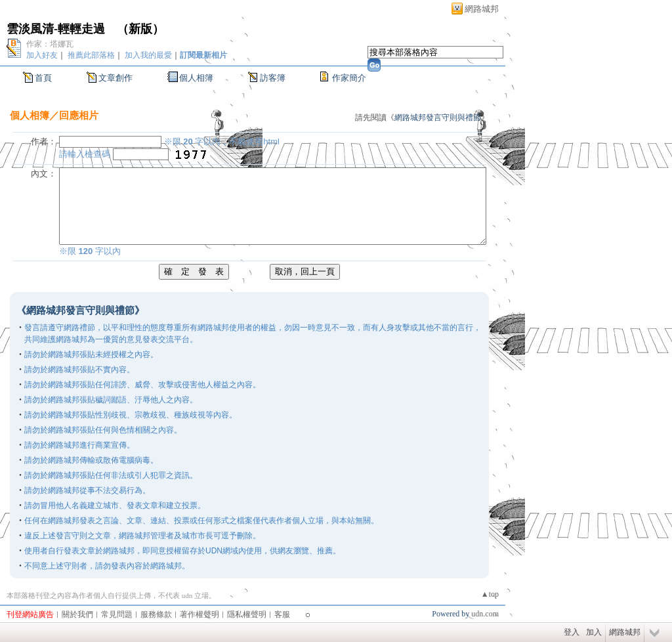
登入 (572, 632)
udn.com (485, 614)
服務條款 (156, 614)
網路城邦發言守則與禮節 (438, 118)
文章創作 (115, 78)
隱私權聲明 (247, 614)
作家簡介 (349, 78)
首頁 (43, 78)
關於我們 (77, 614)
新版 (140, 29)
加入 (594, 632)
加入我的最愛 (148, 55)
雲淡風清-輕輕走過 (56, 29)
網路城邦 (482, 9)
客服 (282, 614)
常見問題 (117, 614)
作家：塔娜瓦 (50, 44)
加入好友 (42, 55)
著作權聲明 (199, 614)
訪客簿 (273, 78)
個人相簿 (196, 78)
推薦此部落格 (91, 55)
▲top (490, 594)
